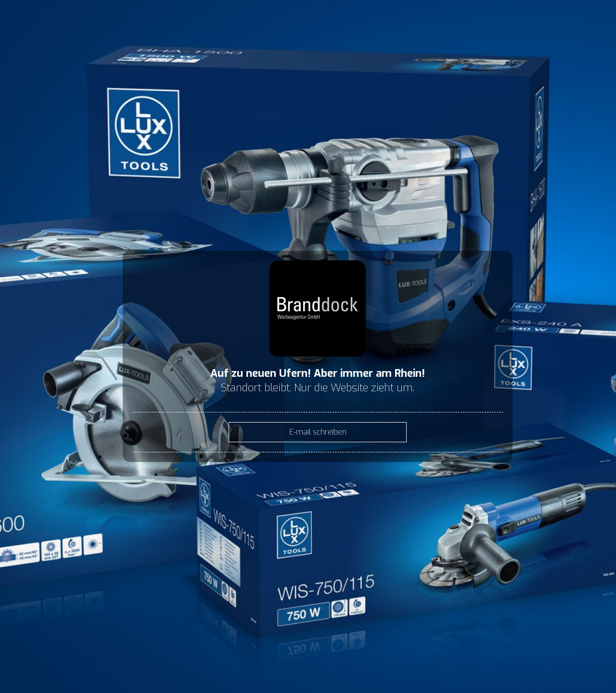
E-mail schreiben (318, 432)
